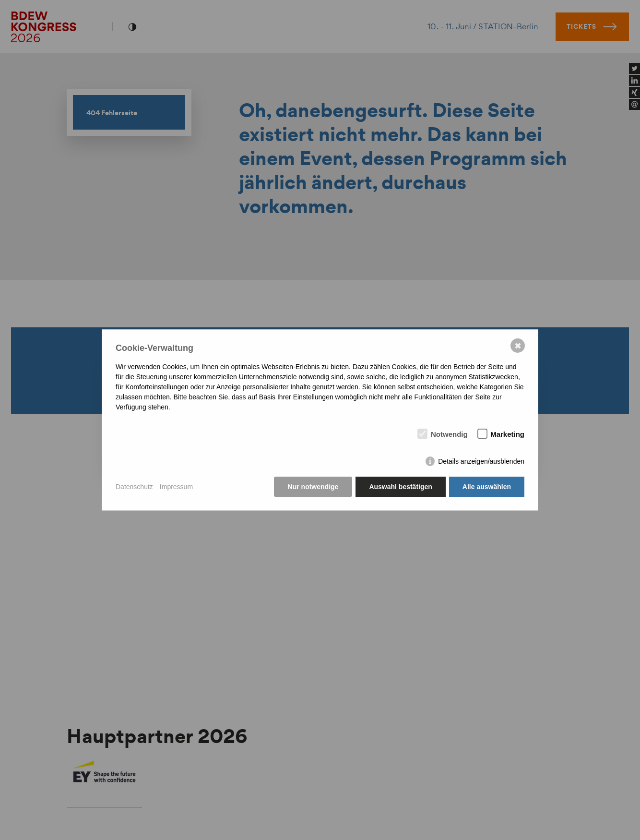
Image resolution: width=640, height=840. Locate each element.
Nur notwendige (313, 487)
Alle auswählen (487, 487)
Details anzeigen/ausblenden (481, 461)
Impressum (176, 487)
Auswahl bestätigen (400, 487)
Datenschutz (134, 487)
